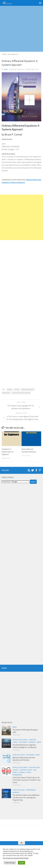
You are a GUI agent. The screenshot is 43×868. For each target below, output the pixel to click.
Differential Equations (28, 389)
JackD (6, 69)
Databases (32, 742)
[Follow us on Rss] (29, 470)
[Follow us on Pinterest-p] (40, 470)
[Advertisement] (21, 29)
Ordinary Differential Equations (21, 393)
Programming (17, 775)
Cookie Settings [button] (10, 863)
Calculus (17, 389)
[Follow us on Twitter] (33, 470)
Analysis (10, 389)
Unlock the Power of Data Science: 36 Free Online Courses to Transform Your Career (26, 780)
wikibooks (16, 792)
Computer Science (19, 755)
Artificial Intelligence (20, 740)
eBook (4, 54)
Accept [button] (21, 863)
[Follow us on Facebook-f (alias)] (36, 470)
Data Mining (23, 742)
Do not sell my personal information (16, 858)
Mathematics (13, 54)
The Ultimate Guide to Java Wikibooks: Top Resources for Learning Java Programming (26, 798)
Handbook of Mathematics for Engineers (8, 452)
